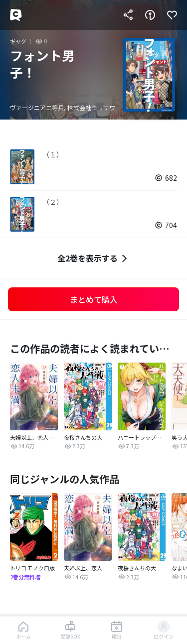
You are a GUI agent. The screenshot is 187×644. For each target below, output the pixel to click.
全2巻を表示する (93, 258)
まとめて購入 (94, 299)
